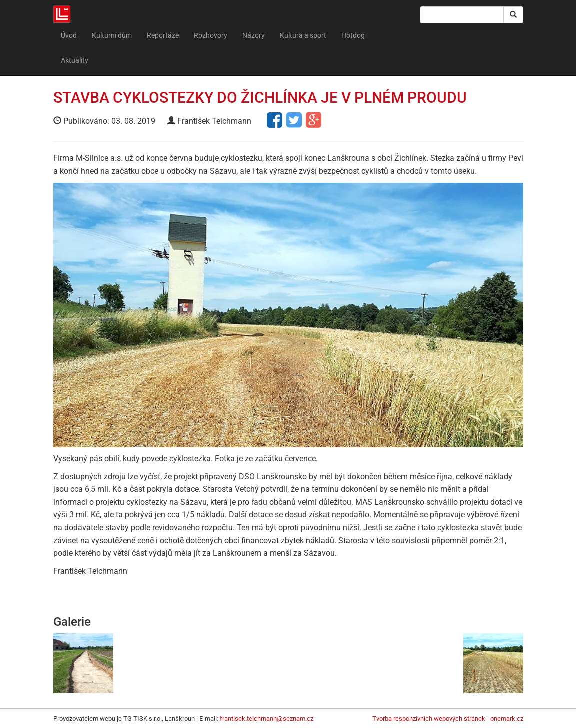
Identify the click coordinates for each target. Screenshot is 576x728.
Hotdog (353, 35)
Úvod (69, 35)
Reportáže (163, 35)
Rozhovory (211, 35)
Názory (254, 35)
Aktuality (75, 60)
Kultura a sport (303, 35)
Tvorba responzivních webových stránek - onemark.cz (448, 718)
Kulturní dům (112, 35)
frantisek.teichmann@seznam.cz (267, 718)
